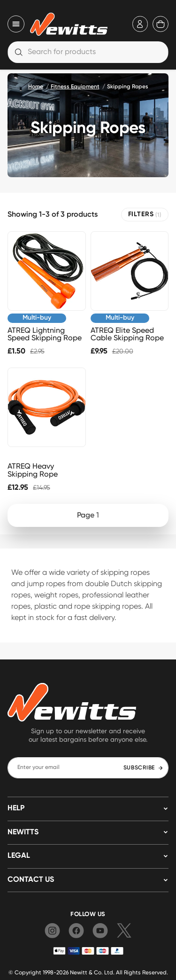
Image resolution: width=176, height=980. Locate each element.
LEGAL (19, 856)
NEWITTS (23, 832)
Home (36, 87)
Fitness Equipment (75, 87)
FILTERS (145, 215)
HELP (16, 808)
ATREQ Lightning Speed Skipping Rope (45, 334)
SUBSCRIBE (143, 768)
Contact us (31, 880)
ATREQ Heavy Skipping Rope (33, 470)
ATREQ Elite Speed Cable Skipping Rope (127, 334)
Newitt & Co (86, 972)
